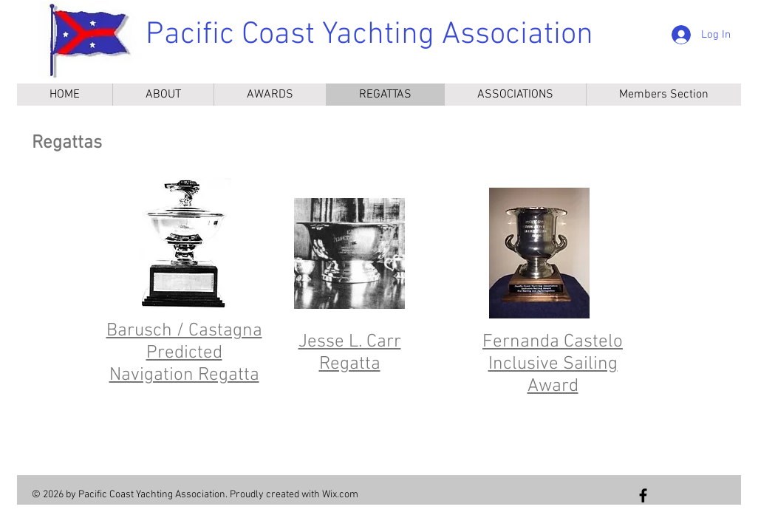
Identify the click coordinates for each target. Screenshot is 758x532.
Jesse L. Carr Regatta (350, 353)
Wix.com (340, 495)
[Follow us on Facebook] (643, 495)
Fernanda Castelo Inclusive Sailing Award (553, 364)
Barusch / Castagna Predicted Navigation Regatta (184, 353)
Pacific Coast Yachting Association (369, 35)
